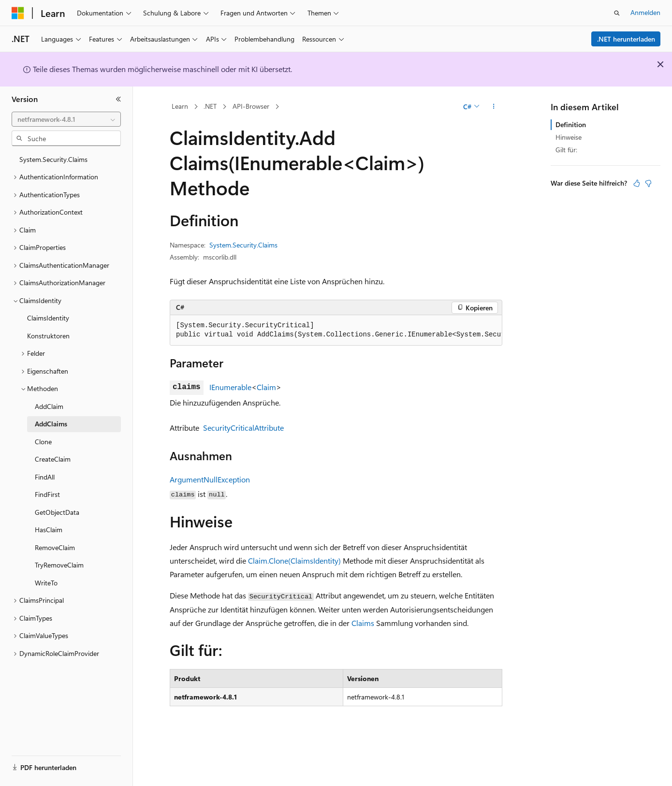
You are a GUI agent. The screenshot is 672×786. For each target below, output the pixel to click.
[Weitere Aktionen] (494, 107)
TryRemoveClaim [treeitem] (59, 565)
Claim (266, 387)
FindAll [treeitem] (45, 477)
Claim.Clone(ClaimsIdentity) (294, 560)
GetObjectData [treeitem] (57, 512)
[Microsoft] (18, 13)
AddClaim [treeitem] (49, 406)
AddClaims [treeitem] (51, 424)
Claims (363, 623)
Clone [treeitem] (43, 442)
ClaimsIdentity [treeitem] (48, 318)
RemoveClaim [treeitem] (55, 547)
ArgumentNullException (210, 479)
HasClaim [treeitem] (49, 530)
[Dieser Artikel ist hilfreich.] (637, 183)
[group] (336, 330)
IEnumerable (230, 387)
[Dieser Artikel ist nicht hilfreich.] (648, 183)
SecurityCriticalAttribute (243, 428)
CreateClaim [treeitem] (53, 459)
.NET (210, 106)
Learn (180, 106)
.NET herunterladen (626, 39)
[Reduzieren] (118, 99)
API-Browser (251, 106)
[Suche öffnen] (617, 13)
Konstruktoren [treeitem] (48, 336)
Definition (571, 124)
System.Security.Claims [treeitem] (53, 159)
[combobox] (66, 119)
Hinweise (569, 137)
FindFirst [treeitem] (47, 494)
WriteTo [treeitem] (46, 583)
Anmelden (645, 12)
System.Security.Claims (243, 245)
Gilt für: (566, 150)
